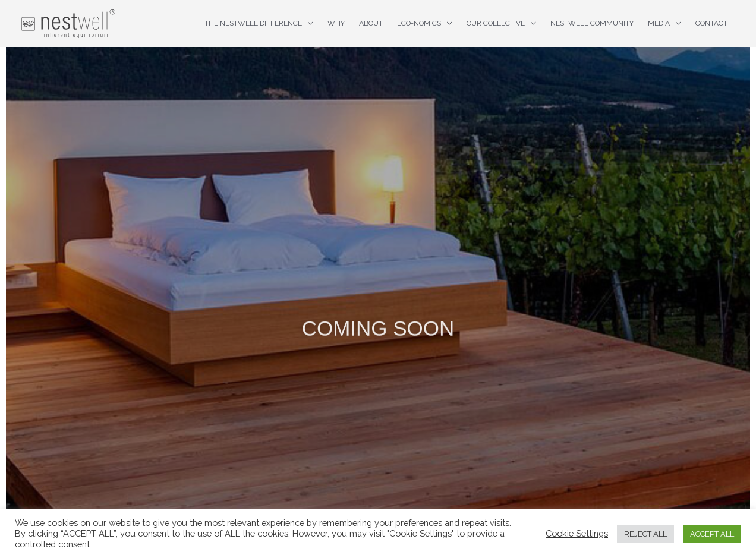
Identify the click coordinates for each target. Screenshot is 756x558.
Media (659, 23)
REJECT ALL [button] (645, 534)
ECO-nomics (419, 23)
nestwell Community (592, 23)
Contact (711, 23)
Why (336, 23)
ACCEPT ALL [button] (712, 534)
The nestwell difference (253, 23)
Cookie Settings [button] (577, 533)
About (371, 23)
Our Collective (496, 23)
